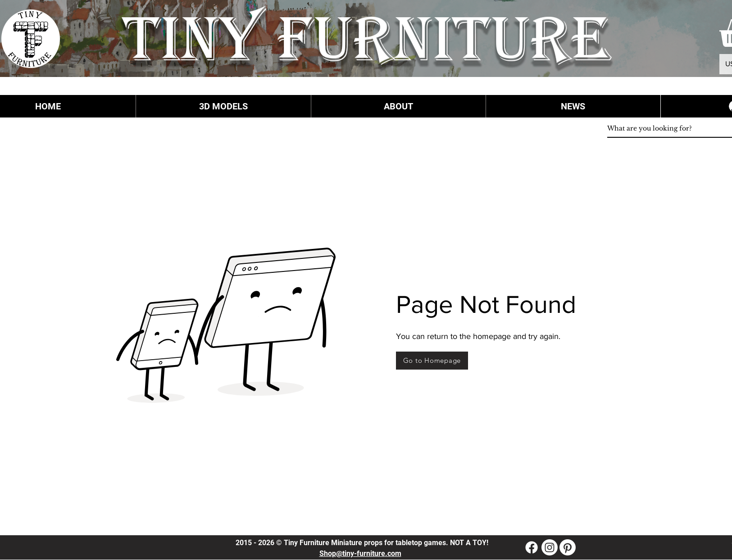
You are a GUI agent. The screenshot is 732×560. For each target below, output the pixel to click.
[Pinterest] (568, 547)
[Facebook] (532, 547)
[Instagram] (550, 547)
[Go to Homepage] (432, 361)
